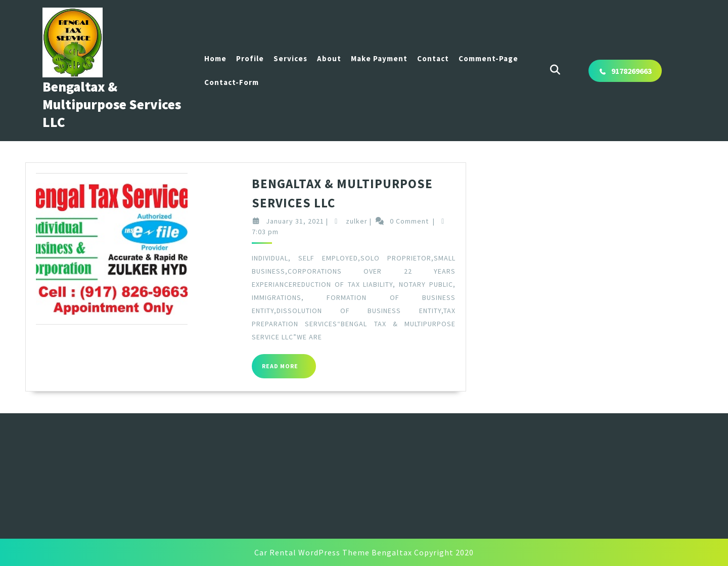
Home (215, 58)
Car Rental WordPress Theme (312, 552)
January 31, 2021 (304, 221)
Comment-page (488, 58)
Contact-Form (232, 82)
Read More (298, 370)
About (329, 58)
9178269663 (631, 71)
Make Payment (379, 58)
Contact (433, 58)
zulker (366, 221)
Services (290, 58)
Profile (250, 58)
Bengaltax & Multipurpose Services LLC (112, 104)
